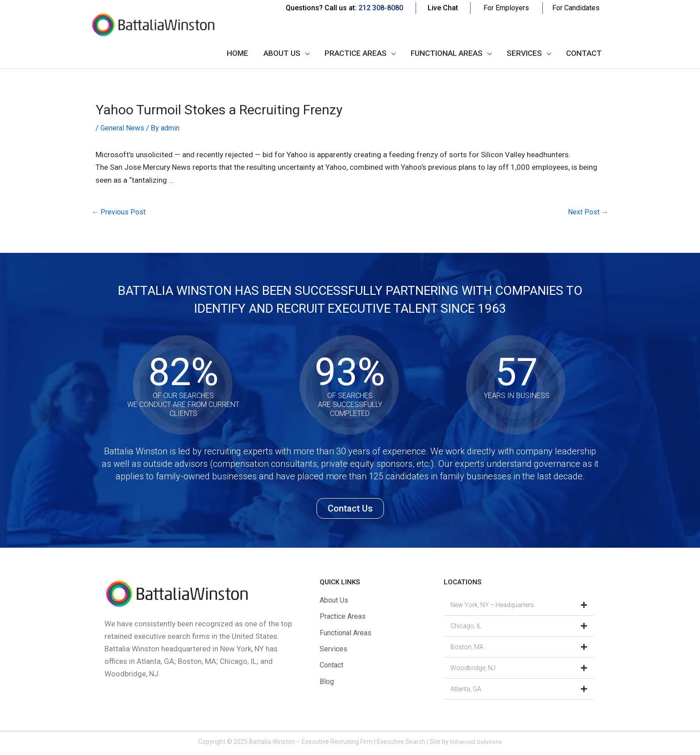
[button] (519, 606)
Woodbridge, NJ (473, 669)
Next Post (587, 213)
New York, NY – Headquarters (492, 606)
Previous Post (119, 213)
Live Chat (443, 8)
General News (124, 128)
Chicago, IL (466, 627)
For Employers (506, 8)
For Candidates (576, 8)
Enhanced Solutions (476, 742)
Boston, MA (467, 648)
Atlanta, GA (466, 690)
